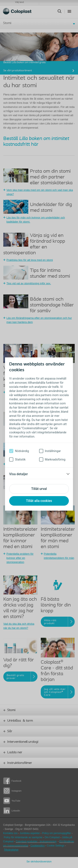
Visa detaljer (19, 474)
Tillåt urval (39, 489)
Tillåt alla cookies (39, 501)
